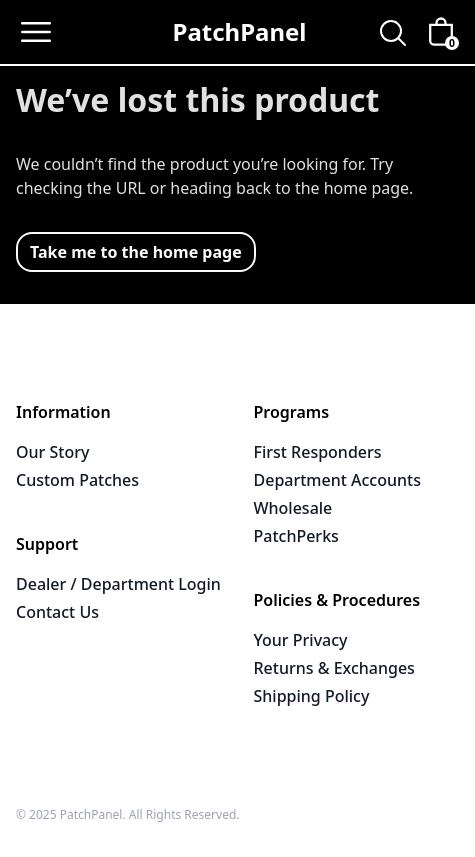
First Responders (318, 452)
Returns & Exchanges (334, 668)
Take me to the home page (136, 252)
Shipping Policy (312, 696)
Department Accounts (337, 480)
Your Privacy (301, 640)
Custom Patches (77, 480)
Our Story (52, 452)
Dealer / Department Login (118, 584)
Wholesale (293, 508)
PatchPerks (296, 536)
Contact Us (57, 612)
